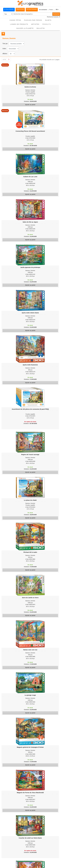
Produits (47, 24)
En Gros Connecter (32, 9)
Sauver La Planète (25, 28)
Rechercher (56, 14)
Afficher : (5, 54)
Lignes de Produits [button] (19, 24)
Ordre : (5, 49)
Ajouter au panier (30, 105)
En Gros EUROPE (9, 9)
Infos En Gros (20, 9)
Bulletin (41, 28)
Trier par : (5, 44)
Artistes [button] (35, 24)
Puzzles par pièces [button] (33, 20)
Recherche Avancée (54, 17)
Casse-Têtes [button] (15, 20)
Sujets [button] (48, 20)
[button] (44, 10)
